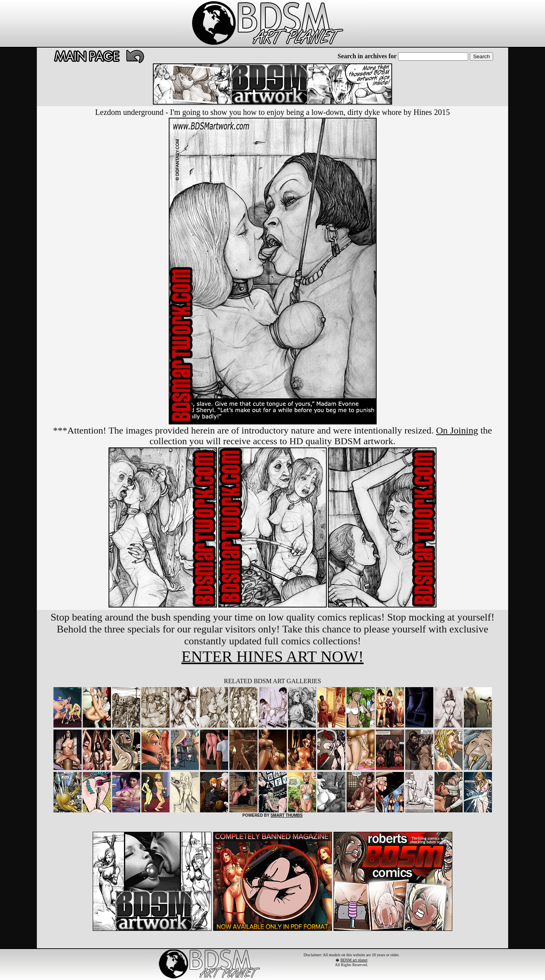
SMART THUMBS (287, 815)
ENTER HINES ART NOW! (272, 656)
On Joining (457, 430)
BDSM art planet (354, 960)
